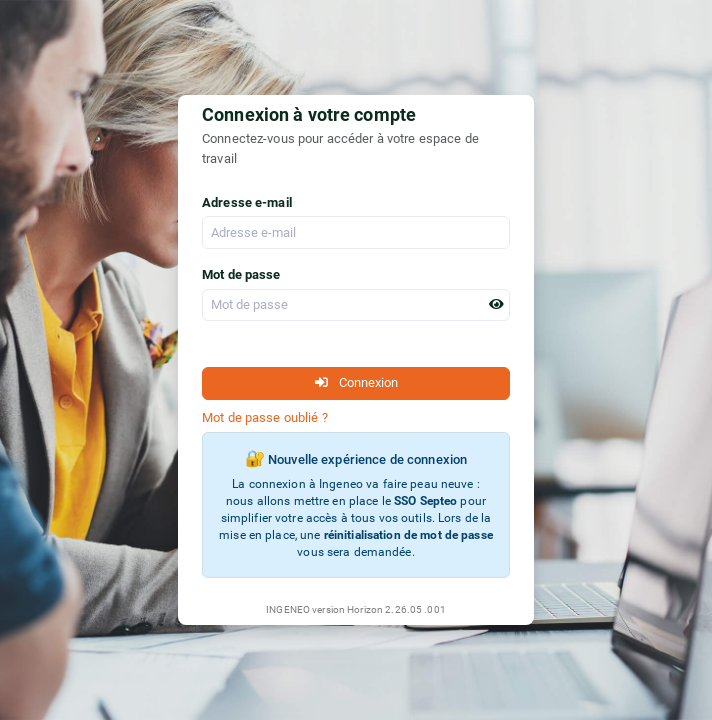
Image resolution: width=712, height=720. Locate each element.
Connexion (356, 382)
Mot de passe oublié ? (265, 417)
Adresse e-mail (247, 202)
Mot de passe (241, 274)
